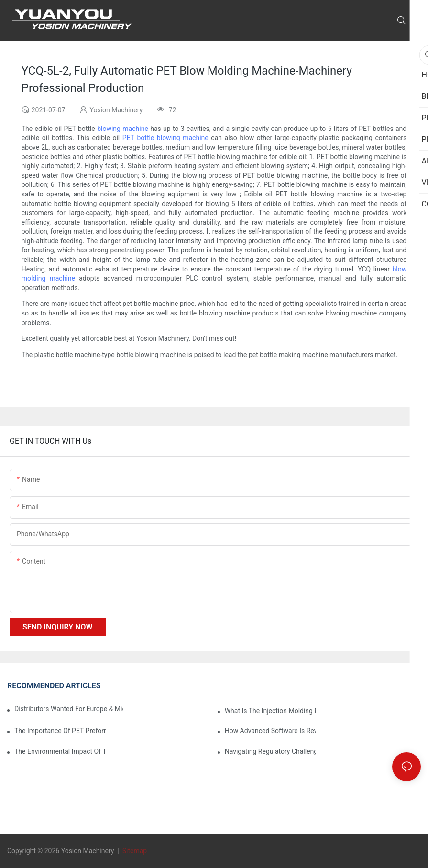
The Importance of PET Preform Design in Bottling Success (60, 731)
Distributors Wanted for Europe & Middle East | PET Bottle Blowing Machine (69, 709)
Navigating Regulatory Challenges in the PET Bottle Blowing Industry (270, 751)
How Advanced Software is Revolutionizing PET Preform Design (270, 731)
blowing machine (123, 129)
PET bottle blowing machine (165, 138)
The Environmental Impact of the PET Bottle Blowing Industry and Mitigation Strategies (60, 751)
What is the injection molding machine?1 (270, 711)
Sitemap (134, 851)
